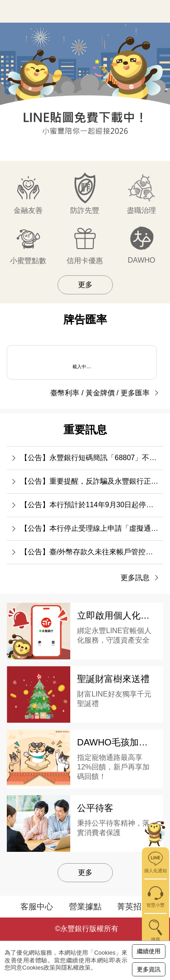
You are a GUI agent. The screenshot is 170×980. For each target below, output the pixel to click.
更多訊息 (135, 578)
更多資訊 (149, 969)
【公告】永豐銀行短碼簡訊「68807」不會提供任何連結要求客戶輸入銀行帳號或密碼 (92, 458)
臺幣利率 (65, 393)
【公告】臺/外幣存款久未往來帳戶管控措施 (90, 552)
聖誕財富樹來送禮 (113, 679)
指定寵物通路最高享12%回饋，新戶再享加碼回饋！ (113, 767)
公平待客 (95, 808)
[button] (38, 149)
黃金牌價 (100, 393)
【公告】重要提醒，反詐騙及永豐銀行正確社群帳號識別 (92, 481)
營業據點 (85, 907)
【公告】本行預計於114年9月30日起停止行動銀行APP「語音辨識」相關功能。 (92, 505)
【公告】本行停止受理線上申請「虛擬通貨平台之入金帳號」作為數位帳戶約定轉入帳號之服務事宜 (92, 528)
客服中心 (37, 907)
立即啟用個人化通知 (118, 615)
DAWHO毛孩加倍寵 (117, 742)
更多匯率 (135, 393)
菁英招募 (133, 907)
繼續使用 (149, 951)
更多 (85, 285)
